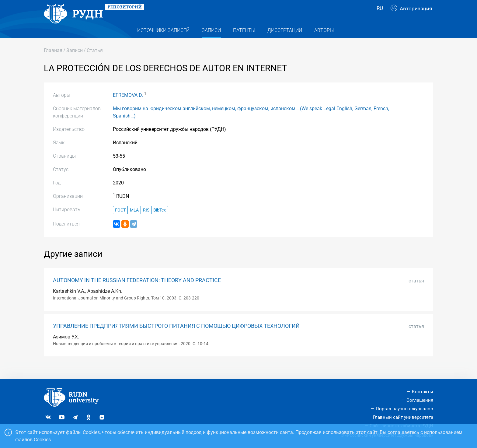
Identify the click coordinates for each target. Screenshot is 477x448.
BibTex (160, 221)
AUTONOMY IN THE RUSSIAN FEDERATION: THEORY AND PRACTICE (137, 291)
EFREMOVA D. (128, 106)
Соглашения (420, 400)
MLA (134, 221)
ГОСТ (120, 221)
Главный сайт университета (403, 417)
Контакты (423, 392)
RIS (146, 221)
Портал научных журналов (404, 409)
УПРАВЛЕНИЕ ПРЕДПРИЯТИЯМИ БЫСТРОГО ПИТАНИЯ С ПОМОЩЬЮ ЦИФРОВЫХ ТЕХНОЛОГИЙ (176, 337)
